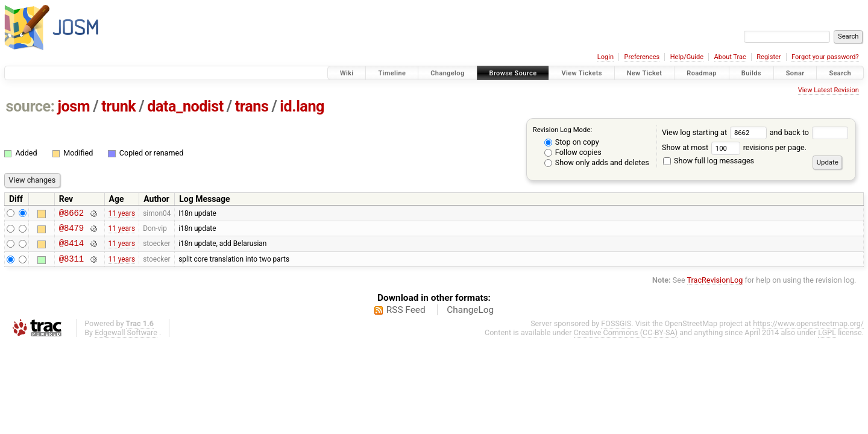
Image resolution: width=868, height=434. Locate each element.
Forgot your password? (825, 57)
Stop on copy (572, 142)
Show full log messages (709, 161)
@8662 (71, 214)
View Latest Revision (829, 90)
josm (74, 106)
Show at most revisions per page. (734, 147)
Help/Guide (687, 57)
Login (605, 57)
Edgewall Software (126, 340)
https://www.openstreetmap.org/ (808, 331)
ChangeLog (470, 317)
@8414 (71, 248)
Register (769, 57)
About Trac (730, 57)
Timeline (392, 73)
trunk (118, 106)
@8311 (71, 266)
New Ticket (645, 73)
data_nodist (185, 106)
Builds (751, 73)
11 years (121, 214)
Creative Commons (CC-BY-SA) (626, 340)
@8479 (71, 231)
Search (840, 73)
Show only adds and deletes (597, 162)
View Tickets (581, 73)
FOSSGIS (616, 331)
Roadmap (702, 73)
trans (252, 106)
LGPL (827, 340)
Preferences (642, 57)
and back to (809, 132)
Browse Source (513, 73)
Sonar (795, 73)
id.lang (302, 106)
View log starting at (716, 132)
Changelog (447, 73)
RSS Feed (406, 317)
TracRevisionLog (715, 287)
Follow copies (573, 152)
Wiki (347, 73)
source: (30, 106)
